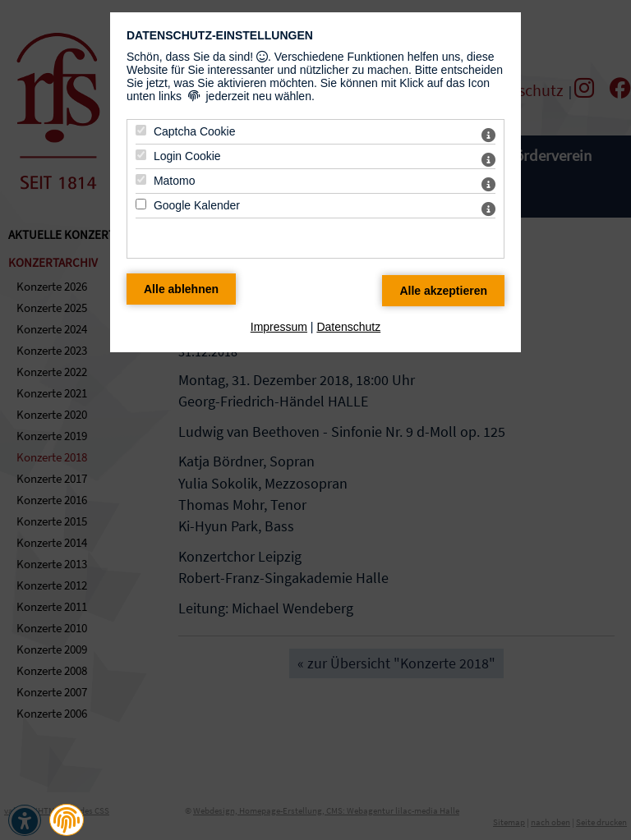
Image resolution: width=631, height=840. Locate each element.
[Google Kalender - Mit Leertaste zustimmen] (141, 204)
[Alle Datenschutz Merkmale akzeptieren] (443, 291)
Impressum (279, 327)
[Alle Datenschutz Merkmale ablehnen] (181, 289)
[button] (67, 820)
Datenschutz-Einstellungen (220, 35)
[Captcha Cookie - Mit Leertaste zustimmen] (141, 130)
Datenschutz (348, 327)
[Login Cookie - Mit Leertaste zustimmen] (141, 155)
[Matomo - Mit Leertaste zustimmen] (141, 179)
